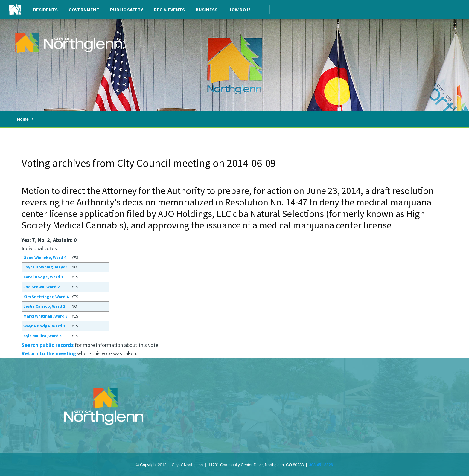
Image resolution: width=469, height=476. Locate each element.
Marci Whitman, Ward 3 (45, 316)
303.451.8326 (321, 465)
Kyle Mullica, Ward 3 (42, 336)
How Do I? (239, 10)
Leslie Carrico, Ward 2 (44, 306)
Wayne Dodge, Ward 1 (44, 326)
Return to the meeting (49, 353)
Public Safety (127, 10)
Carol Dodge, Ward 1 (43, 277)
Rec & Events (169, 10)
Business (207, 10)
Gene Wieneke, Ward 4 (45, 257)
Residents (45, 10)
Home (23, 119)
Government (84, 10)
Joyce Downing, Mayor (45, 267)
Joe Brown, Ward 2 (41, 287)
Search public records (48, 345)
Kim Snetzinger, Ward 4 (46, 297)
